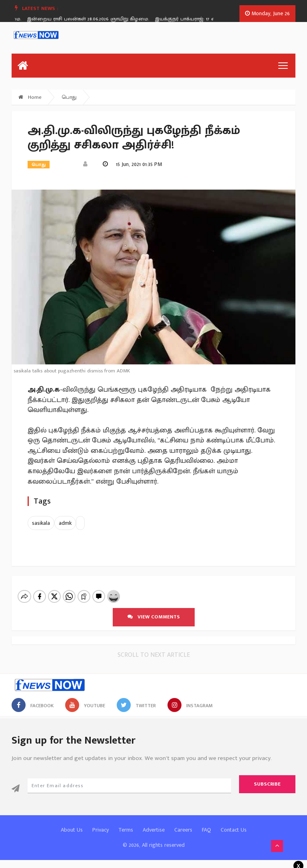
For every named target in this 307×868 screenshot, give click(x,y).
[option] (94, 19)
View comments (154, 617)
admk (65, 523)
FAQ (206, 830)
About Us (72, 830)
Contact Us (234, 830)
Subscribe (267, 784)
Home (30, 97)
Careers (183, 830)
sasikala (41, 523)
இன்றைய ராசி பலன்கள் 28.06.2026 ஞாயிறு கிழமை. (91, 19)
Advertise (154, 830)
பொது (69, 97)
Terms (126, 830)
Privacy (101, 830)
